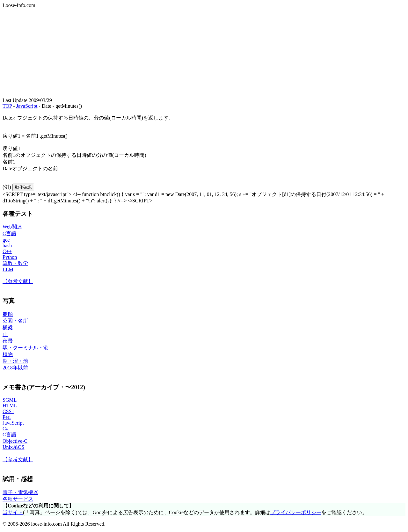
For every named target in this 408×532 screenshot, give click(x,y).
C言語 (9, 233)
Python (10, 257)
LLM (8, 270)
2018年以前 (15, 368)
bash (7, 246)
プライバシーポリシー (296, 512)
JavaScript (27, 106)
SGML (10, 400)
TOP (7, 106)
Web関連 (12, 227)
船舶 (8, 314)
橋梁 (8, 328)
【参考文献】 (18, 281)
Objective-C (15, 441)
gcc (6, 240)
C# (6, 429)
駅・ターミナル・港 (25, 348)
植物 (8, 354)
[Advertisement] (194, 53)
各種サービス (18, 499)
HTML (10, 406)
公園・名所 (15, 321)
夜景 (8, 341)
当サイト (13, 512)
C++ (7, 251)
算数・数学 (15, 263)
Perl (7, 417)
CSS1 (8, 411)
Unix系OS (13, 447)
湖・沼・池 (15, 361)
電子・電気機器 (20, 492)
